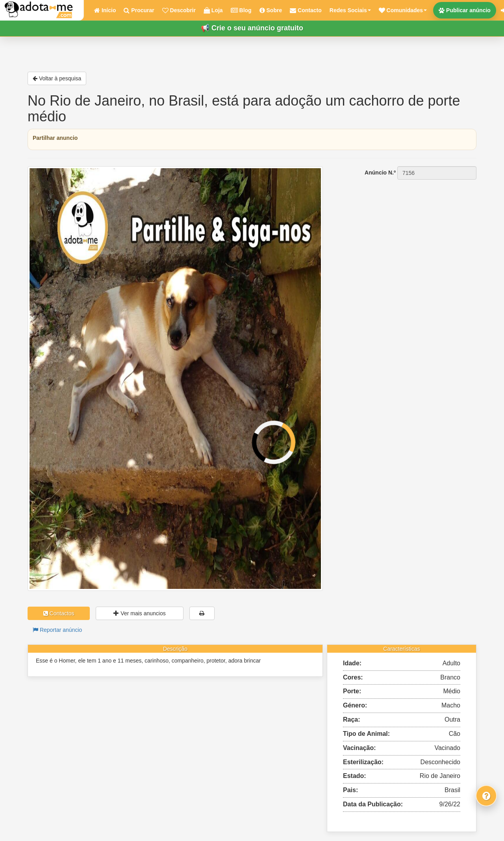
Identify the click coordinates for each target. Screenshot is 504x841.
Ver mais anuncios (139, 613)
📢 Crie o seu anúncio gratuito (252, 28)
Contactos (59, 613)
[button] (403, 10)
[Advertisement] (406, 229)
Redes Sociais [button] (350, 10)
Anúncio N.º (380, 173)
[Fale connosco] (486, 796)
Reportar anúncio (57, 630)
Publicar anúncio (465, 10)
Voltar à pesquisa (57, 78)
